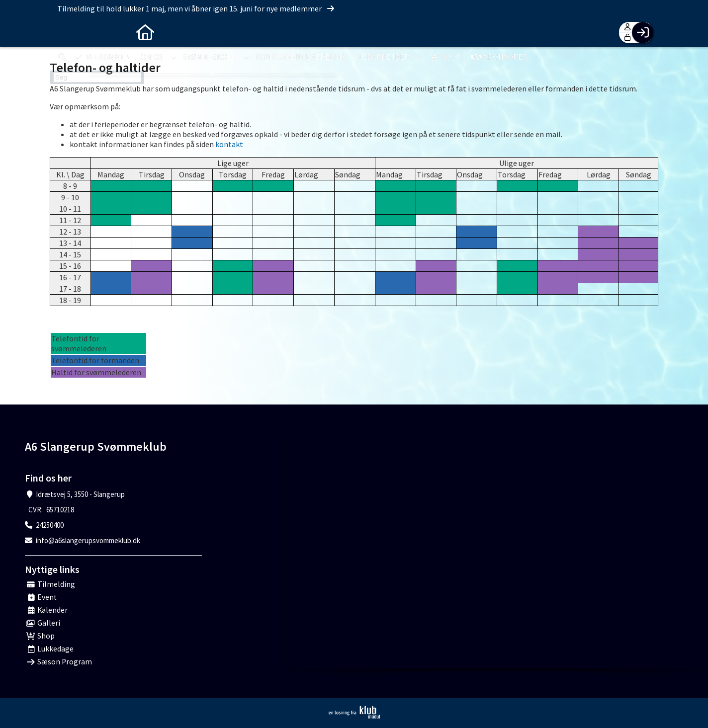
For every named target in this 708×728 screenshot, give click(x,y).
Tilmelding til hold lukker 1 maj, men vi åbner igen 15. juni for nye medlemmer (196, 8)
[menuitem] (65, 32)
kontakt (229, 144)
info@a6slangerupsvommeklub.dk (88, 540)
